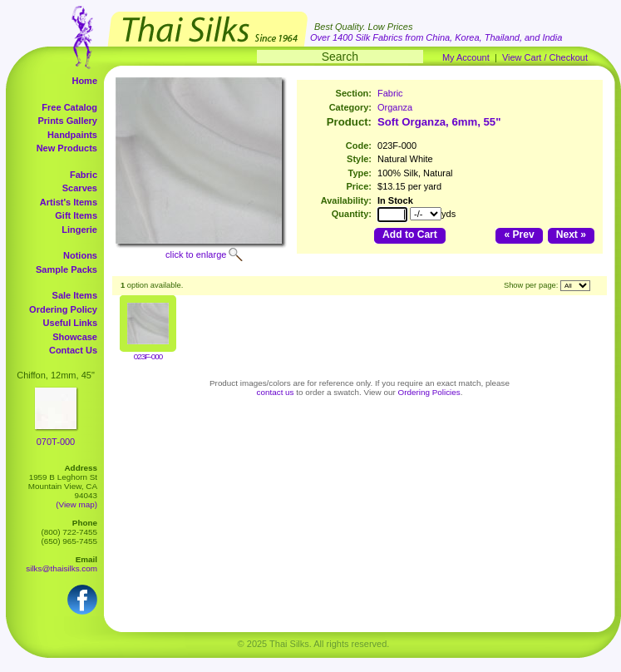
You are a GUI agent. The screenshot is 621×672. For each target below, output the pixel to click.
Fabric (84, 175)
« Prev (519, 235)
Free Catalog (69, 107)
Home (84, 81)
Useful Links (70, 323)
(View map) (76, 504)
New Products (67, 148)
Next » (571, 235)
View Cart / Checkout (545, 57)
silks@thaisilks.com (62, 568)
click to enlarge (196, 254)
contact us (276, 392)
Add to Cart (410, 235)
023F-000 (148, 356)
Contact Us (73, 350)
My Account (466, 57)
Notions (80, 255)
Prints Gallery (67, 121)
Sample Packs (67, 269)
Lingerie (79, 230)
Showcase (75, 337)
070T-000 (56, 442)
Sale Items (75, 295)
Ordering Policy (63, 309)
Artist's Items (69, 202)
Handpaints (72, 135)
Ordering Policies (429, 392)
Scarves (80, 188)
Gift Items (76, 215)
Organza (395, 107)
